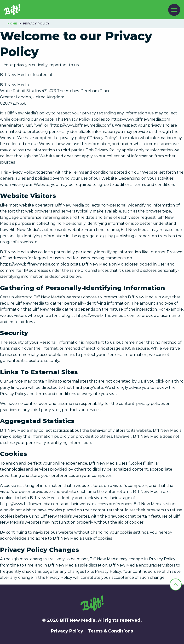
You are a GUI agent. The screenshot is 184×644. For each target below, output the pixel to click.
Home (12, 24)
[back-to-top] (176, 585)
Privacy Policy (67, 631)
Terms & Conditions (110, 631)
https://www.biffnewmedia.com (140, 119)
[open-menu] (174, 10)
